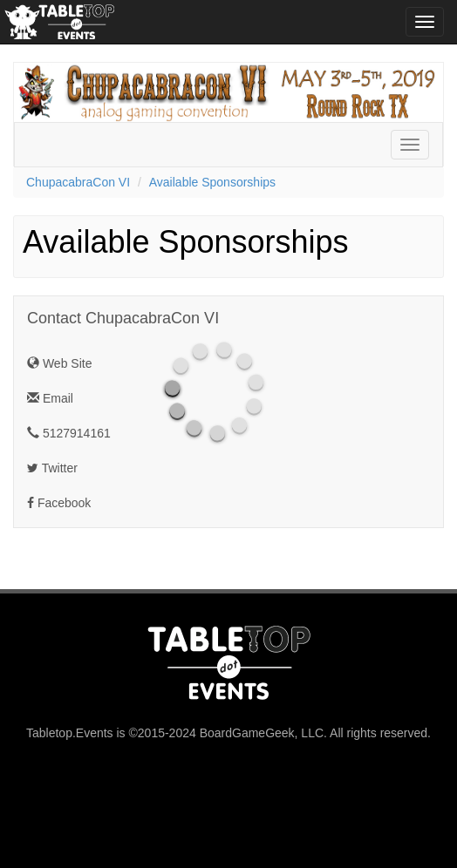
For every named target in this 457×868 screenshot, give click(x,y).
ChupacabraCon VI (78, 182)
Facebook (59, 503)
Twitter (52, 468)
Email (50, 398)
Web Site (59, 363)
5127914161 (69, 433)
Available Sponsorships (212, 182)
